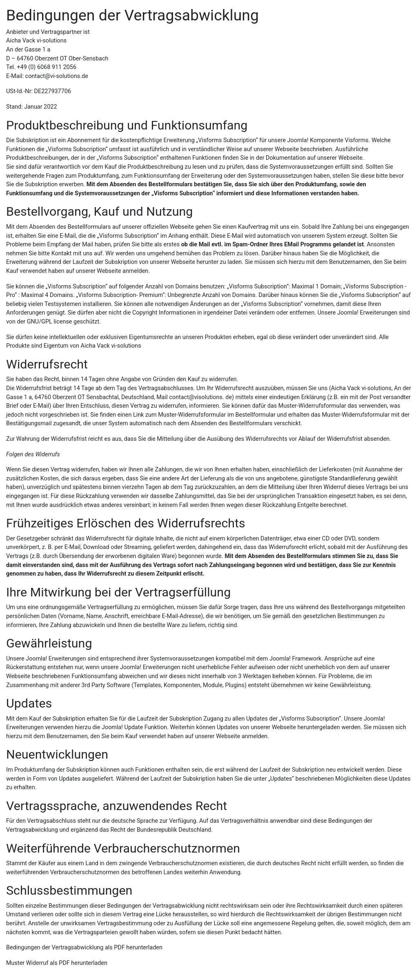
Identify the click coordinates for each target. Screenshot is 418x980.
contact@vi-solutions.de (57, 76)
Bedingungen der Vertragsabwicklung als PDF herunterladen (84, 948)
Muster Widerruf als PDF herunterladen (57, 963)
